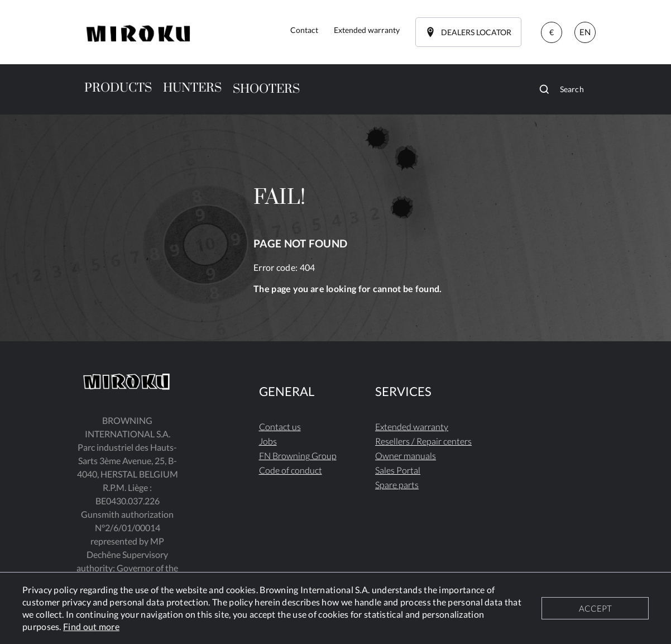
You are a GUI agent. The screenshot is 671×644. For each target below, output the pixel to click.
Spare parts (397, 485)
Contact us (280, 426)
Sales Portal (398, 470)
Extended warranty (412, 426)
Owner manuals (406, 455)
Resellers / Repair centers (423, 441)
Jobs (268, 441)
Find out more (91, 626)
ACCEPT (595, 608)
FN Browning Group (298, 455)
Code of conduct (291, 470)
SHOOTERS (266, 89)
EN (585, 32)
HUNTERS (192, 88)
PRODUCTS (118, 88)
